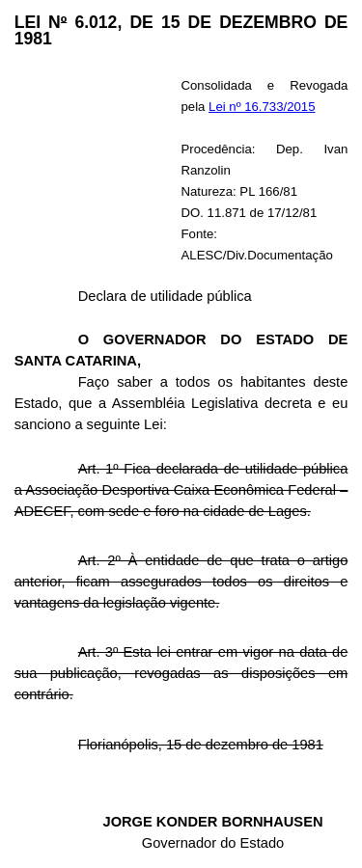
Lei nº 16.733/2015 (262, 107)
